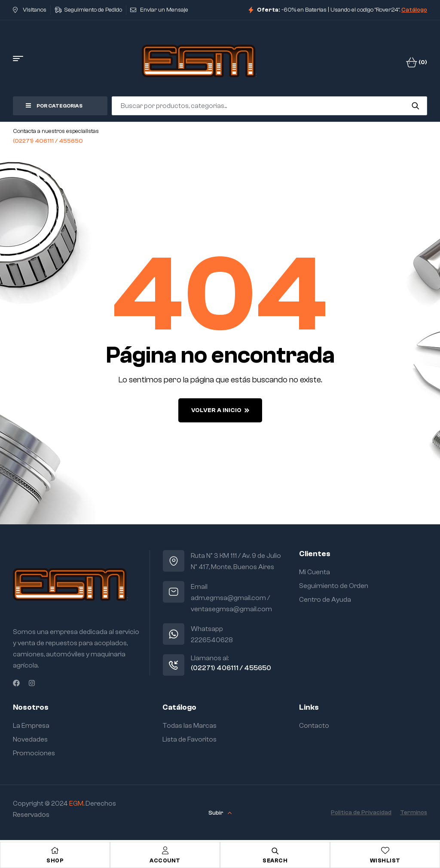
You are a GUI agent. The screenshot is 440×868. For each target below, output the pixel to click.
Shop (55, 860)
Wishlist (385, 860)
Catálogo (414, 10)
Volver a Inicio (220, 410)
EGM (76, 803)
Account (165, 860)
